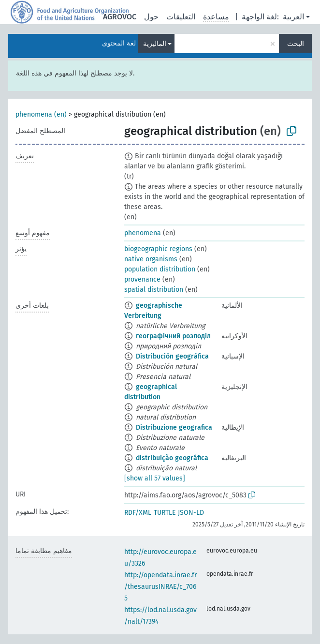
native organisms (151, 259)
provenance (142, 279)
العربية (293, 17)
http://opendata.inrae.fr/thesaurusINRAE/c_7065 (160, 587)
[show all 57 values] (155, 478)
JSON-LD (191, 513)
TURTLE (165, 513)
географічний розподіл (173, 336)
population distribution (160, 269)
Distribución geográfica (172, 356)
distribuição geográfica (172, 458)
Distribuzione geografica (174, 427)
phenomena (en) (41, 114)
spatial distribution (154, 290)
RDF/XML (138, 513)
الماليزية (155, 44)
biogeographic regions (158, 249)
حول (151, 17)
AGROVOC (120, 17)
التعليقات (181, 17)
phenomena (143, 233)
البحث (296, 44)
